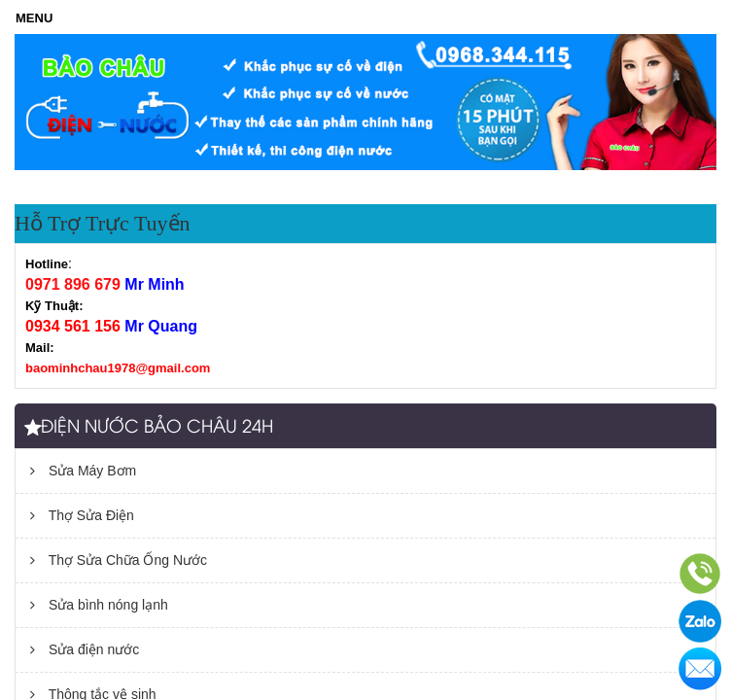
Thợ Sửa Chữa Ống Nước (119, 560)
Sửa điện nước (85, 649)
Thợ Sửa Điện (82, 515)
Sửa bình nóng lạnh (99, 605)
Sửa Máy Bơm (83, 471)
